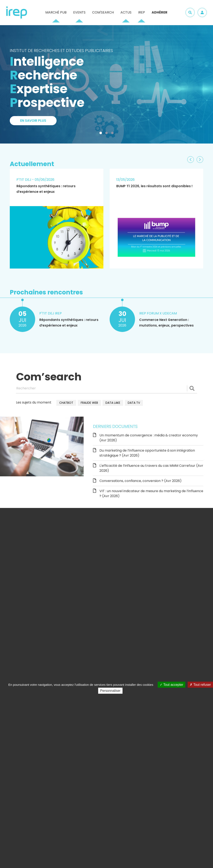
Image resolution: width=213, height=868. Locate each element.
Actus (126, 12)
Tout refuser (200, 685)
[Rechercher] (106, 388)
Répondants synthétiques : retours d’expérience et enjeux (46, 189)
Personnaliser (110, 691)
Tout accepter (172, 685)
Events (79, 12)
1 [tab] (102, 134)
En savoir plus (33, 122)
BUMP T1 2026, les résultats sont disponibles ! (154, 186)
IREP (142, 12)
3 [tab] (113, 134)
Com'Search (103, 12)
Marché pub (56, 12)
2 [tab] (107, 134)
